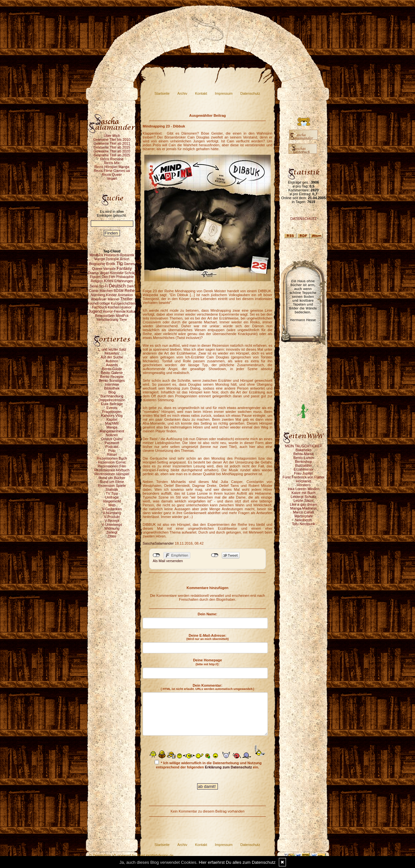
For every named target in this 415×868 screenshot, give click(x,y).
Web (112, 505)
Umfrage (112, 497)
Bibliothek (112, 388)
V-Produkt (112, 517)
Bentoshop (304, 462)
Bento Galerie (112, 373)
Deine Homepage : (207, 662)
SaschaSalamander (158, 543)
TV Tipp (112, 493)
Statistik (112, 489)
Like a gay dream (303, 504)
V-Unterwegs (112, 524)
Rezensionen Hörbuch (112, 470)
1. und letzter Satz (112, 349)
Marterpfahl (303, 516)
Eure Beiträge (112, 404)
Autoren (112, 361)
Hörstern (303, 485)
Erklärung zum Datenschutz (228, 767)
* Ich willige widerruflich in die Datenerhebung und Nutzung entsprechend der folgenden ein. (208, 765)
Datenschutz (250, 93)
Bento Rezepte (112, 377)
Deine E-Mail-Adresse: (208, 637)
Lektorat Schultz (304, 497)
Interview (112, 384)
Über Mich (112, 136)
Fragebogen (112, 412)
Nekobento (303, 520)
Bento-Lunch (303, 458)
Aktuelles (112, 353)
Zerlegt (112, 532)
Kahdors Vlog (112, 416)
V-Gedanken (112, 509)
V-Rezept (112, 521)
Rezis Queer (112, 175)
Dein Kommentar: (207, 687)
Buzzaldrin (303, 465)
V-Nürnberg (112, 513)
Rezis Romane (112, 159)
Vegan (112, 178)
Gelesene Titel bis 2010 (112, 139)
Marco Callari (304, 512)
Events (112, 408)
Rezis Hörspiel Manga (112, 167)
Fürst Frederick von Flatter (304, 477)
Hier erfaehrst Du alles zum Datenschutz (237, 862)
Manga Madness (303, 508)
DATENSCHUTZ (303, 219)
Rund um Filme (112, 482)
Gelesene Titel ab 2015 (112, 147)
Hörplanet (303, 481)
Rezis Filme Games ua (112, 171)
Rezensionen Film (112, 466)
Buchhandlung (112, 396)
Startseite (162, 93)
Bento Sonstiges (112, 380)
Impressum (224, 93)
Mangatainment (112, 431)
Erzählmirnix (304, 469)
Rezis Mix (112, 163)
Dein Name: (208, 614)
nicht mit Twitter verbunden (215, 555)
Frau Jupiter (304, 473)
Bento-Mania (303, 454)
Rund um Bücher (112, 478)
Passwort (112, 443)
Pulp (112, 451)
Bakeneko (304, 450)
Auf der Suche (112, 357)
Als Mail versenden (168, 561)
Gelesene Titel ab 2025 (112, 155)
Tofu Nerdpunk (303, 524)
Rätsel (112, 454)
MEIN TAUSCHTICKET (303, 446)
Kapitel (112, 419)
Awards (112, 365)
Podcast (112, 447)
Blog (112, 392)
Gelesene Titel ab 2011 (112, 143)
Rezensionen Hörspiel (112, 474)
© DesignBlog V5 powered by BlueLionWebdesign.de (131, 855)
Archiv (182, 93)
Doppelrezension (112, 400)
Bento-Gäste (112, 369)
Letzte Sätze (303, 500)
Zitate (112, 536)
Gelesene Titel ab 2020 (112, 151)
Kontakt (201, 93)
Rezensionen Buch (112, 458)
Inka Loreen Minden (303, 489)
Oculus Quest (112, 439)
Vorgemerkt (112, 501)
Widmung (112, 528)
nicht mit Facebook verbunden (156, 555)
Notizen (112, 435)
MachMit (112, 423)
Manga (112, 427)
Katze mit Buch (303, 493)
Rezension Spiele (112, 486)
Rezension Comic (112, 462)
